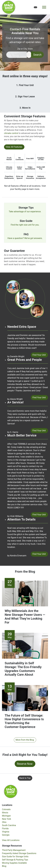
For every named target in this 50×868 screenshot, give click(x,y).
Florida (5, 829)
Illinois (5, 813)
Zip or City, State (25, 49)
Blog (4, 866)
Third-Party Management (14, 850)
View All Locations (11, 840)
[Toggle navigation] (44, 7)
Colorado (6, 809)
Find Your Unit (39, 355)
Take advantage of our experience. (25, 212)
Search (37, 55)
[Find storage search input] (17, 55)
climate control (11, 133)
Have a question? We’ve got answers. (25, 238)
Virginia (6, 832)
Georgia (6, 835)
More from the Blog (25, 740)
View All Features (14, 147)
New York (7, 819)
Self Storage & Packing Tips (15, 860)
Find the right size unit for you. (25, 225)
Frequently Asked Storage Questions (19, 853)
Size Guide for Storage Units (15, 857)
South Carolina (9, 825)
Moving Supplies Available (14, 863)
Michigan (6, 816)
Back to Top (25, 778)
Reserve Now (25, 764)
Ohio (4, 822)
